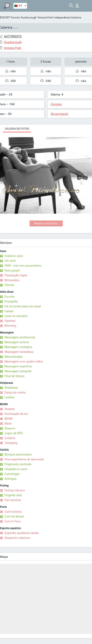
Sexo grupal (12, 270)
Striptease (11, 388)
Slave (8, 424)
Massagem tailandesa (19, 352)
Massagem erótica (17, 342)
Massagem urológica (18, 347)
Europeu (56, 104)
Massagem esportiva (18, 366)
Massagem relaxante (18, 371)
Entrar (77, 6)
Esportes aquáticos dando (22, 533)
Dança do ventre (15, 393)
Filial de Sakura (14, 376)
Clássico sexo (14, 256)
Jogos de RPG (14, 433)
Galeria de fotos (17, 129)
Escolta (9, 297)
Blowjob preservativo (18, 455)
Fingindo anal (13, 495)
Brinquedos (12, 280)
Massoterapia (13, 357)
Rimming (10, 326)
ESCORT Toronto (10, 17)
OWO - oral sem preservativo (23, 266)
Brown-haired (59, 114)
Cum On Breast (14, 517)
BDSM (8, 419)
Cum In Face (13, 521)
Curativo (10, 438)
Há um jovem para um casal (23, 306)
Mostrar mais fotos (46, 223)
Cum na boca (13, 512)
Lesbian (10, 397)
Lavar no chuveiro (16, 316)
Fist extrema (13, 500)
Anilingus (11, 479)
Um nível (10, 261)
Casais (9, 311)
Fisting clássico (15, 490)
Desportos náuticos (17, 538)
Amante (10, 409)
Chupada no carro (16, 469)
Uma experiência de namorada (24, 459)
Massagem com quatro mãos (24, 362)
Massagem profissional (20, 337)
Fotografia (11, 301)
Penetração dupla (16, 275)
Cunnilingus (12, 474)
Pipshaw (10, 321)
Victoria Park (45, 17)
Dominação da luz (16, 414)
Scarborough (29, 17)
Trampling (11, 443)
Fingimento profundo (18, 464)
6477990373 (13, 36)
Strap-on (10, 428)
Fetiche (9, 285)
